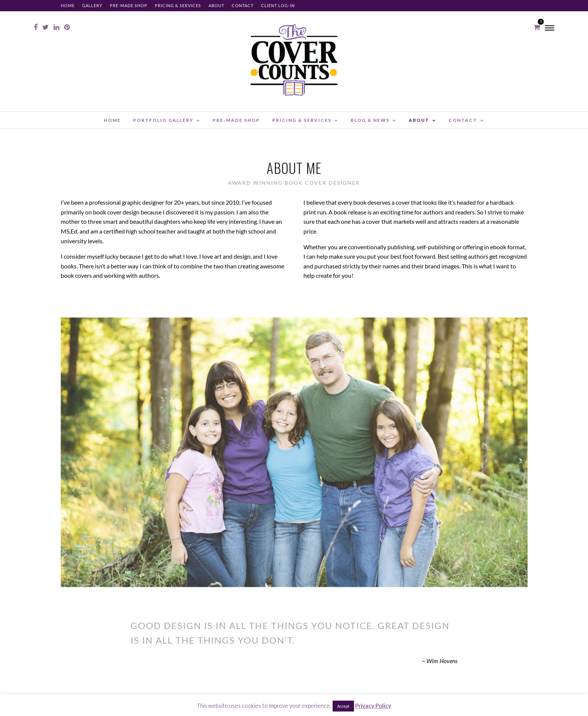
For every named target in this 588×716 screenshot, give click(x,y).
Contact (243, 5)
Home (68, 5)
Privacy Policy (373, 706)
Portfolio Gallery (163, 120)
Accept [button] (343, 706)
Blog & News (370, 120)
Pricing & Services (178, 5)
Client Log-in (278, 5)
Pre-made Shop (129, 5)
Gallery (92, 5)
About (216, 5)
